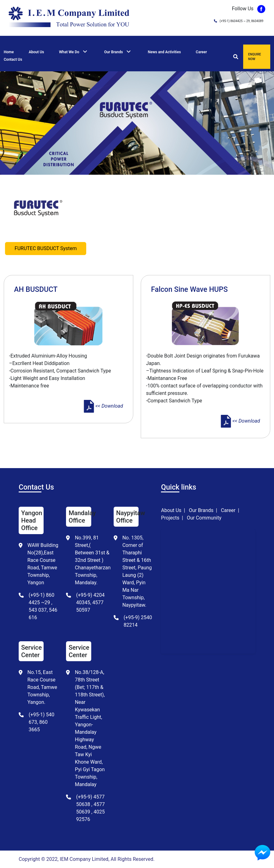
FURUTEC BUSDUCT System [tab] (46, 248)
